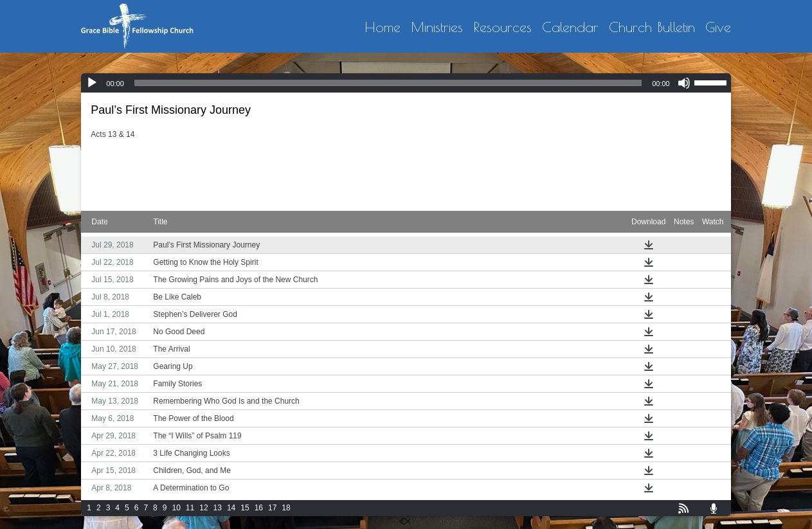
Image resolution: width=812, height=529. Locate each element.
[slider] (388, 83)
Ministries (437, 28)
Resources (502, 28)
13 (218, 508)
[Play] (92, 83)
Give (718, 28)
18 (286, 508)
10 (176, 508)
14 (231, 508)
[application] (406, 83)
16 (259, 508)
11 (190, 508)
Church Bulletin (652, 28)
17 (272, 508)
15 (245, 508)
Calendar (570, 28)
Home (383, 28)
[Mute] (684, 83)
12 (203, 508)
